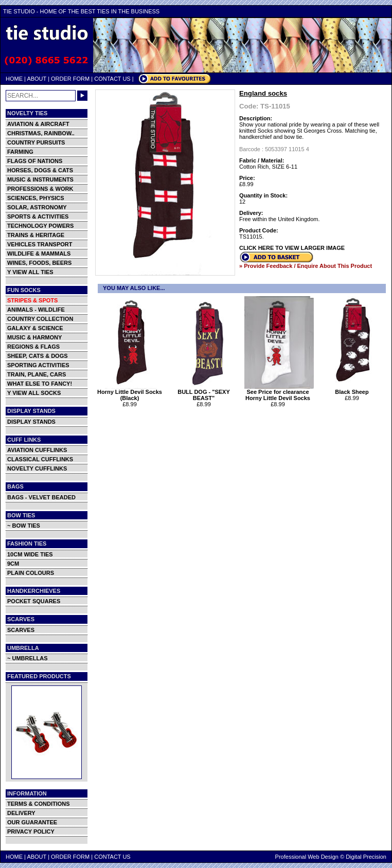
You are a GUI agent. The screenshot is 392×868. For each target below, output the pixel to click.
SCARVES (21, 630)
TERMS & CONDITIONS (39, 804)
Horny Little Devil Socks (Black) (131, 392)
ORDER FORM (70, 79)
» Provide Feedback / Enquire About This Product (306, 266)
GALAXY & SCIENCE (35, 328)
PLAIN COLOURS (31, 573)
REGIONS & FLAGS (33, 347)
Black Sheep (353, 389)
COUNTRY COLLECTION (40, 319)
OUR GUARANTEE (32, 822)
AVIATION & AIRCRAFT (38, 124)
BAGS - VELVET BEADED (41, 497)
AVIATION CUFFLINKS (37, 450)
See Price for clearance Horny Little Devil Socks (279, 392)
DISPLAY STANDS (31, 422)
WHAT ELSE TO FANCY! (40, 384)
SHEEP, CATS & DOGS (38, 356)
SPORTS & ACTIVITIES (38, 216)
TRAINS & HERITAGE (36, 235)
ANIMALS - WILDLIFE (36, 310)
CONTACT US (112, 79)
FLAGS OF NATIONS (35, 161)
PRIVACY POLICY (31, 831)
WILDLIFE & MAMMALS (39, 254)
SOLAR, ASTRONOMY (37, 207)
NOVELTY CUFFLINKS (37, 468)
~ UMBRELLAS (28, 658)
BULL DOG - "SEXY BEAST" (205, 392)
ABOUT (37, 79)
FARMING (20, 152)
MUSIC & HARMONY (34, 337)
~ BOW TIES (24, 526)
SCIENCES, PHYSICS (36, 198)
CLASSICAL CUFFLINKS (40, 459)
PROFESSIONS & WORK (40, 189)
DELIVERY (21, 813)
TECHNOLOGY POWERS (40, 226)
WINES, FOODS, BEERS (39, 263)
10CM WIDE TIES (30, 554)
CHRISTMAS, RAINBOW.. (41, 133)
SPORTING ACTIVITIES (38, 365)
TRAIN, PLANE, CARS (37, 374)
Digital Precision (366, 857)
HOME (14, 79)
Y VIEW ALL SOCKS (34, 393)
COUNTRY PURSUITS (36, 142)
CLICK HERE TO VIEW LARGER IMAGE (292, 248)
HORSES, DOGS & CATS (40, 170)
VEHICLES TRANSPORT (40, 244)
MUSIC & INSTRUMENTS (40, 179)
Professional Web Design (307, 857)
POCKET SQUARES (34, 601)
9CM (13, 564)
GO (82, 96)
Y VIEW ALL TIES (30, 272)
